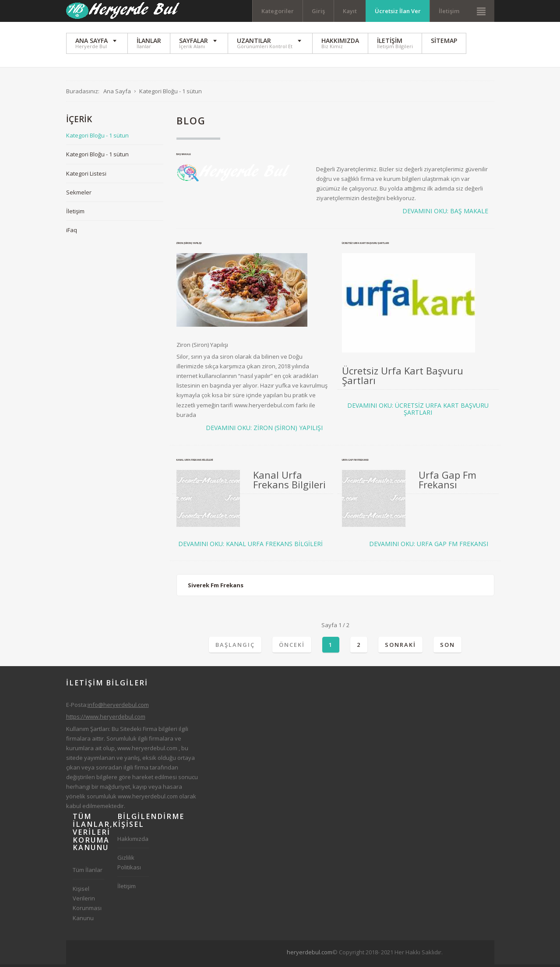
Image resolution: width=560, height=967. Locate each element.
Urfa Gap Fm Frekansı (355, 462)
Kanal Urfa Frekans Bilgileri (195, 462)
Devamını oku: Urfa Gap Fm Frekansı (429, 546)
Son (447, 647)
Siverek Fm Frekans (216, 588)
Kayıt (350, 11)
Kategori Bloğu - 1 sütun (97, 138)
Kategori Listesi (86, 176)
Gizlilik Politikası (129, 865)
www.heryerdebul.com (147, 750)
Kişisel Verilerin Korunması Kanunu (87, 906)
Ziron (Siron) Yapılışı (189, 246)
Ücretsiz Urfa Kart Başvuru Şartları (366, 246)
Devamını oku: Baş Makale (445, 214)
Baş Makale (184, 156)
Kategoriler (278, 11)
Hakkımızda (133, 841)
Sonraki (400, 647)
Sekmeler (79, 194)
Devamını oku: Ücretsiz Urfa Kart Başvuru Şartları (418, 412)
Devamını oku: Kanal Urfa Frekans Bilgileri (250, 546)
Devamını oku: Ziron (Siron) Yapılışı (264, 430)
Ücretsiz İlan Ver (398, 11)
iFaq (72, 232)
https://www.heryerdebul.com (106, 719)
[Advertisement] (346, 953)
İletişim (449, 11)
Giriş (318, 11)
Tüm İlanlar (88, 872)
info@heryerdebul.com (118, 707)
